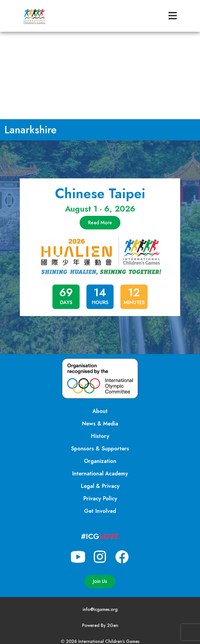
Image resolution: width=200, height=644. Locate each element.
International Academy (100, 474)
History (100, 436)
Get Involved (100, 511)
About (100, 411)
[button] (173, 16)
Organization (100, 461)
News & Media (100, 424)
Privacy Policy (100, 499)
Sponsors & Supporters (100, 449)
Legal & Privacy (100, 486)
